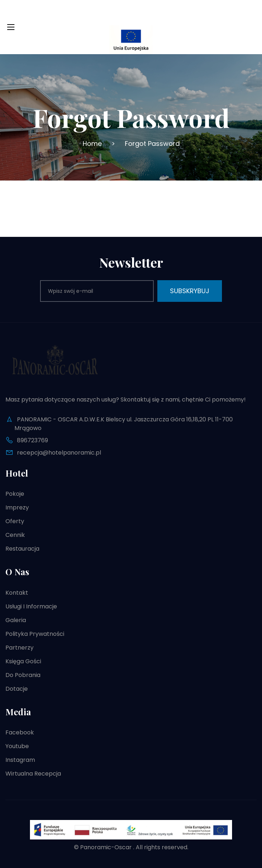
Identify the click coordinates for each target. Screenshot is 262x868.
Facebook (20, 732)
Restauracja (22, 549)
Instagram (20, 760)
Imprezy (17, 507)
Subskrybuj (190, 291)
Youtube (17, 746)
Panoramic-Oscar (106, 847)
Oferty (15, 521)
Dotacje (17, 689)
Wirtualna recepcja (33, 774)
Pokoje (15, 494)
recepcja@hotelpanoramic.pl (59, 453)
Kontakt (17, 593)
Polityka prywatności (35, 634)
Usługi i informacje (31, 606)
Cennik (15, 535)
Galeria (16, 620)
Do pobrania (23, 675)
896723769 (32, 440)
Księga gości (23, 661)
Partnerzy (19, 648)
